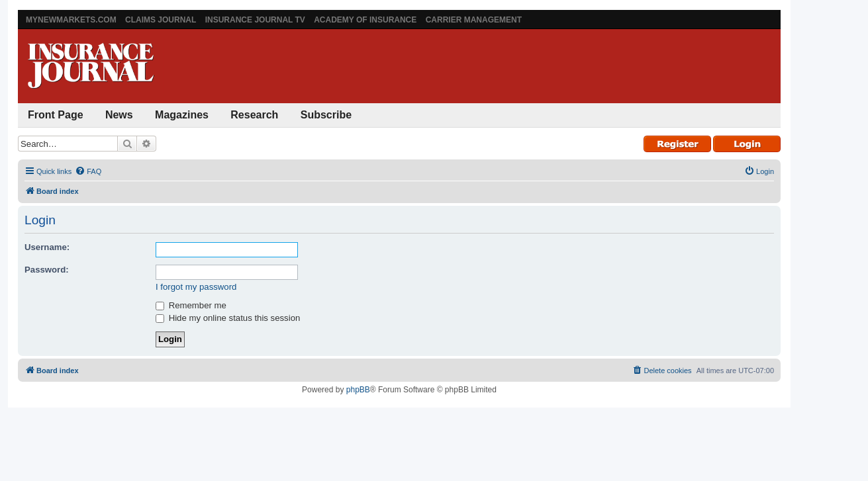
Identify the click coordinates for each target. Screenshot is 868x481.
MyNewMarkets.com (71, 20)
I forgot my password (196, 287)
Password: (47, 270)
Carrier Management (474, 20)
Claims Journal (161, 20)
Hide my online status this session (228, 318)
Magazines (182, 115)
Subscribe (326, 115)
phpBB (358, 390)
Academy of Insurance (365, 20)
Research (254, 115)
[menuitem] (88, 171)
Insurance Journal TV (255, 20)
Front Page (56, 115)
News (119, 115)
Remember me (191, 305)
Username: (47, 247)
